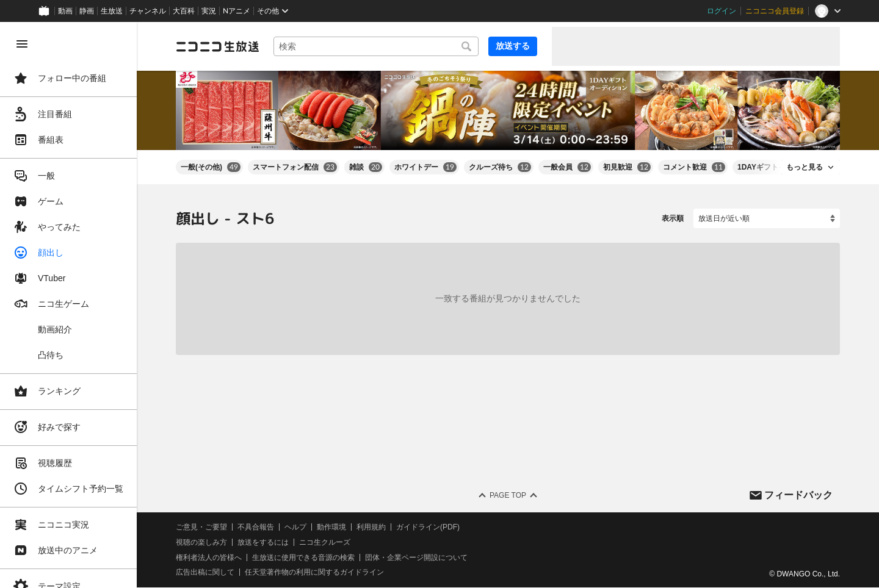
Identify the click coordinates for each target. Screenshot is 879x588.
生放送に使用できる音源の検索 (303, 558)
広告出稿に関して (205, 573)
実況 (209, 11)
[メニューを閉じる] (22, 44)
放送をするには (263, 542)
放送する (513, 46)
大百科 (184, 11)
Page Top (508, 495)
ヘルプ (295, 527)
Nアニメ (237, 11)
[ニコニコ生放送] (217, 46)
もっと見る (805, 167)
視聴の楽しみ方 (201, 542)
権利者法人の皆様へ (209, 558)
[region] (68, 305)
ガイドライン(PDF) (428, 527)
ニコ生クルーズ (325, 542)
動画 (65, 11)
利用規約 (371, 527)
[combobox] (376, 46)
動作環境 (331, 527)
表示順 (673, 218)
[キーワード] (376, 46)
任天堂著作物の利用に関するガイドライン (314, 573)
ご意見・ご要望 (201, 527)
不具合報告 (256, 527)
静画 (87, 11)
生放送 (112, 11)
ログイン (722, 11)
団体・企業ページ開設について (416, 558)
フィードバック (798, 495)
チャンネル (148, 11)
